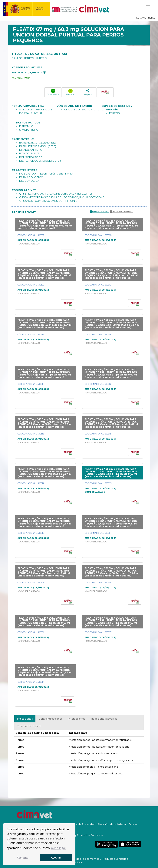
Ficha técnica (53, 92)
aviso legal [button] (58, 848)
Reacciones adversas (104, 719)
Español (141, 18)
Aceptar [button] (56, 858)
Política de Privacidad (82, 824)
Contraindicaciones (51, 719)
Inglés (151, 18)
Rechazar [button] (23, 858)
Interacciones (77, 719)
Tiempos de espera (29, 726)
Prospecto (70, 92)
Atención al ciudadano (112, 824)
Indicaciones (25, 719)
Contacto (134, 824)
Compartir (88, 92)
